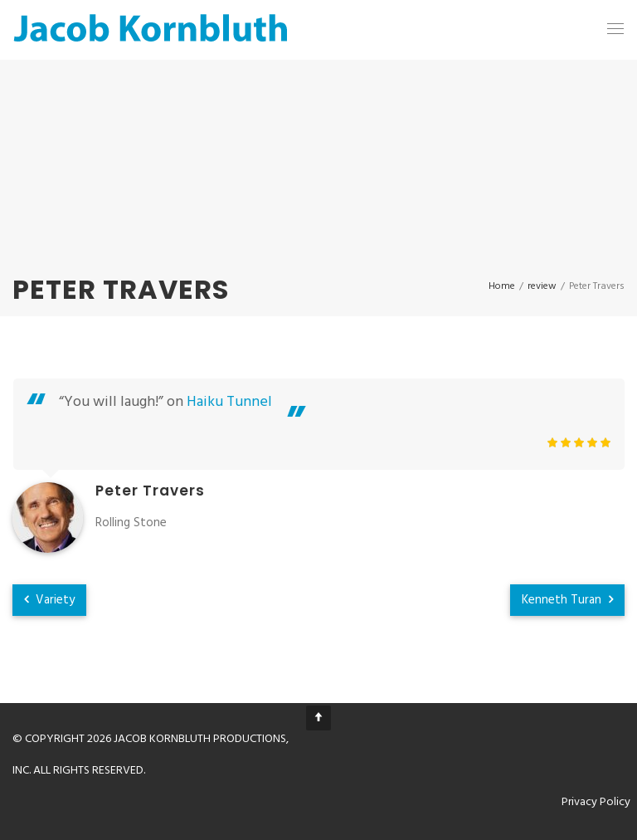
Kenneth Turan (567, 600)
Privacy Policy (596, 802)
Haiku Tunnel (229, 402)
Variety (49, 600)
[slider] (579, 442)
